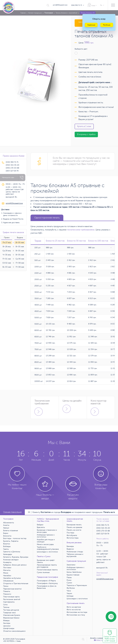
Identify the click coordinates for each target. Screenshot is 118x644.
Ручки (69, 580)
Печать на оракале (74, 527)
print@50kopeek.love (60, 5)
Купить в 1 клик (84, 126)
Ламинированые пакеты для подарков (47, 566)
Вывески (70, 549)
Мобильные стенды (75, 552)
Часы (69, 591)
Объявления (8, 581)
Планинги (7, 594)
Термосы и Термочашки (77, 585)
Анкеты (6, 525)
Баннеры (70, 546)
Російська (107, 25)
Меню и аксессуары (45, 544)
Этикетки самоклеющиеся (14, 631)
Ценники (7, 626)
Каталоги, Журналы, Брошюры (16, 557)
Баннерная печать (74, 525)
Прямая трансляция (12, 512)
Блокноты (7, 536)
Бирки (6, 533)
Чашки (69, 593)
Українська (91, 25)
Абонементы (9, 523)
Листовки (7, 568)
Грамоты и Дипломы (12, 552)
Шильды (70, 596)
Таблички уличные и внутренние (75, 555)
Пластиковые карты (11, 597)
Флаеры (6, 621)
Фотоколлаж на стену (76, 615)
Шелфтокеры (9, 628)
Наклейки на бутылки (12, 578)
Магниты (7, 570)
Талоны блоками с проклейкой (66, 13)
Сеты (5, 605)
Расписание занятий (12, 599)
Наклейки (7, 576)
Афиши (6, 528)
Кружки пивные (73, 575)
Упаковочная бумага (12, 615)
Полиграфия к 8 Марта (46, 581)
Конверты (7, 562)
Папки (6, 586)
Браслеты (41, 527)
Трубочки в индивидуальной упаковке (48, 548)
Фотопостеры (73, 538)
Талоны (6, 607)
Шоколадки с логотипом (47, 552)
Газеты (6, 549)
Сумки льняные (43, 572)
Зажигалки (71, 565)
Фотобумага (72, 535)
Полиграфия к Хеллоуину (47, 583)
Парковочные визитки (12, 589)
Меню (6, 573)
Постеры (70, 533)
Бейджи (40, 525)
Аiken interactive (102, 640)
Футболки (71, 588)
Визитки (7, 544)
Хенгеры (7, 623)
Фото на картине (74, 607)
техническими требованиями (81, 230)
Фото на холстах (74, 610)
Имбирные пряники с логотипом (46, 536)
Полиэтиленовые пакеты (47, 570)
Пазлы (69, 577)
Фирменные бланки (11, 618)
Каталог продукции (35, 13)
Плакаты (7, 591)
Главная (23, 13)
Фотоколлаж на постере (77, 612)
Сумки (69, 583)
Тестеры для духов (11, 610)
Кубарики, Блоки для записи (15, 565)
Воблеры (7, 546)
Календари (8, 554)
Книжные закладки (11, 560)
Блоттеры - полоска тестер (15, 538)
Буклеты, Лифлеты (11, 541)
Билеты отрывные (11, 531)
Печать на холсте (74, 530)
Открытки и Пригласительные (16, 583)
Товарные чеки (9, 613)
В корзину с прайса (86, 134)
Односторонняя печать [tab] (47, 218)
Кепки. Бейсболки (74, 572)
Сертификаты (9, 602)
